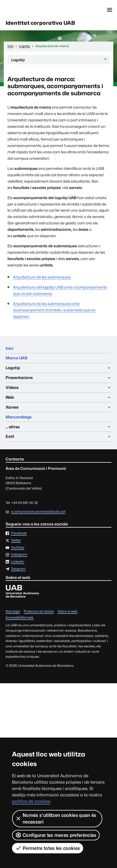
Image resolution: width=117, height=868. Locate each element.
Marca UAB (17, 358)
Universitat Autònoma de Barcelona (28, 10)
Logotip (59, 61)
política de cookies (31, 801)
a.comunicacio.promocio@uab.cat (38, 511)
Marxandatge (19, 417)
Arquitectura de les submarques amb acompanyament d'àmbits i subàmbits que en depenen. (54, 310)
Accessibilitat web (20, 618)
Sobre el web (68, 612)
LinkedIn (18, 562)
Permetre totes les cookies (48, 848)
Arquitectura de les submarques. (42, 277)
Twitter (16, 540)
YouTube (18, 548)
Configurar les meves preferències (56, 835)
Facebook (19, 533)
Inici (10, 348)
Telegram (18, 569)
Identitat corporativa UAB (40, 23)
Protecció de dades (39, 612)
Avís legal (13, 612)
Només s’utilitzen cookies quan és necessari (56, 818)
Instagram (19, 555)
